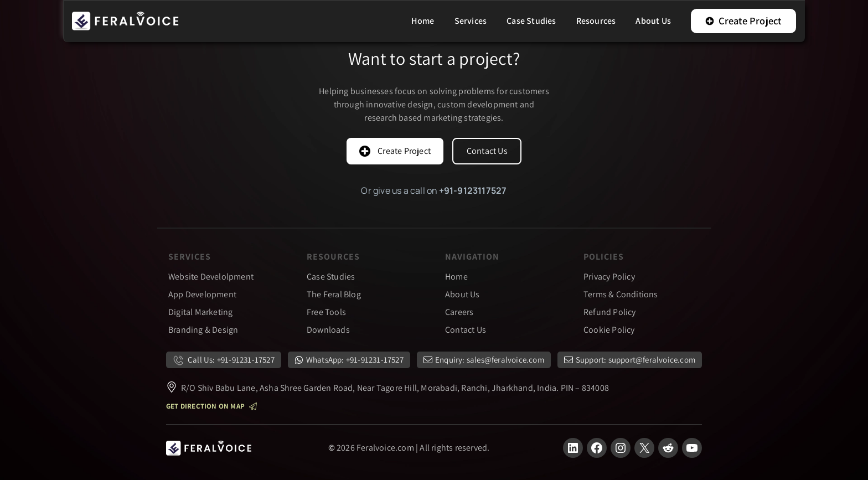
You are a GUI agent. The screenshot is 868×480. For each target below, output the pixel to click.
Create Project (743, 20)
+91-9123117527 (473, 190)
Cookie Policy (609, 330)
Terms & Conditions (621, 294)
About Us (463, 294)
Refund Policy (610, 312)
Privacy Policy (609, 277)
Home (456, 277)
